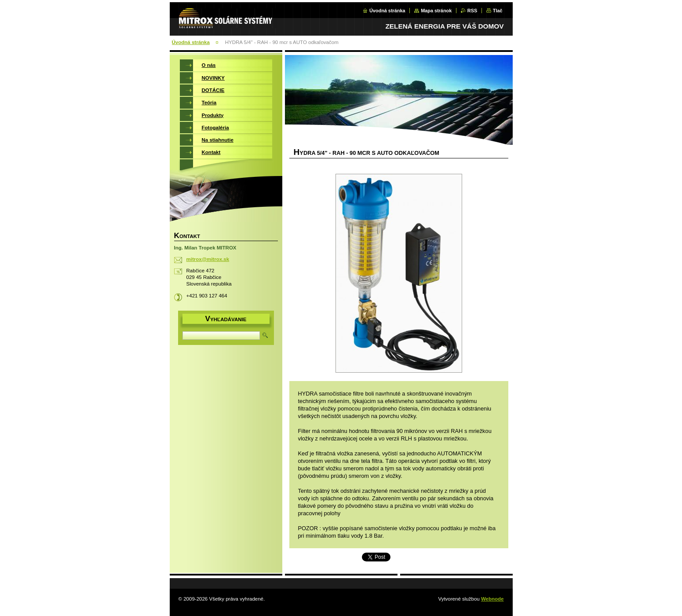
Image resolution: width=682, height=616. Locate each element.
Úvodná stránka (387, 11)
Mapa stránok (436, 11)
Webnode (492, 599)
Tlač (498, 11)
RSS (472, 11)
